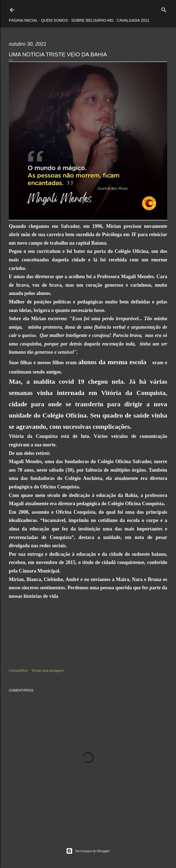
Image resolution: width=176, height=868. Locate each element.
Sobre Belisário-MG (92, 20)
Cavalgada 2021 (133, 20)
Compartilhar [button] (18, 671)
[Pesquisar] (164, 9)
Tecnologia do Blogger (88, 851)
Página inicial (23, 20)
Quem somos (55, 20)
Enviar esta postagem (48, 671)
